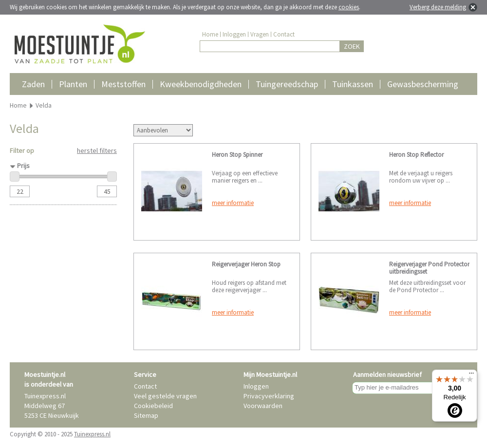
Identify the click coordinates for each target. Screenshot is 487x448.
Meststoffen (123, 84)
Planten (73, 84)
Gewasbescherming (423, 84)
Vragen (260, 34)
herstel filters (97, 150)
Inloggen (234, 34)
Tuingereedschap (287, 84)
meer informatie (233, 203)
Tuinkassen (353, 84)
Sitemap (146, 415)
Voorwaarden (263, 406)
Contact (284, 34)
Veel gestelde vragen (165, 396)
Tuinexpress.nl (92, 434)
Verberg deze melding (438, 7)
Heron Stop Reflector (416, 155)
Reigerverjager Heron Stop (246, 264)
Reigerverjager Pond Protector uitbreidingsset (429, 268)
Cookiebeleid (153, 406)
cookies (349, 7)
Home (210, 34)
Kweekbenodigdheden (201, 84)
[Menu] (471, 375)
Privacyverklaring (269, 396)
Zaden (33, 84)
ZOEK (352, 46)
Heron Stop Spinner (237, 155)
